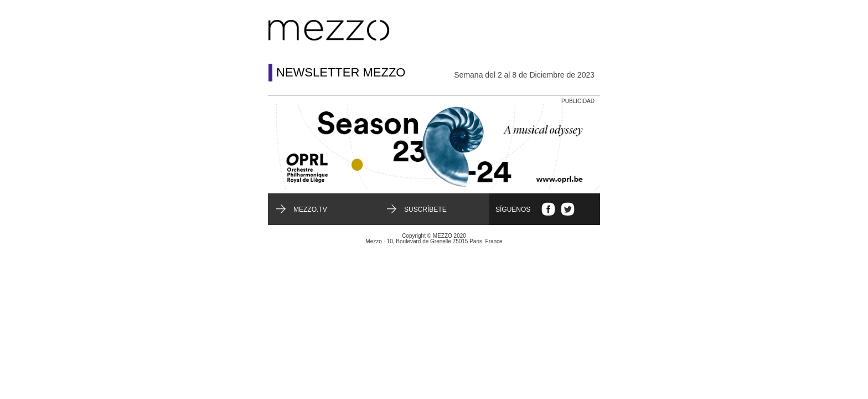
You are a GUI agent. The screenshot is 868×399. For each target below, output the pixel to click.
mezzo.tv (310, 209)
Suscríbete (425, 209)
